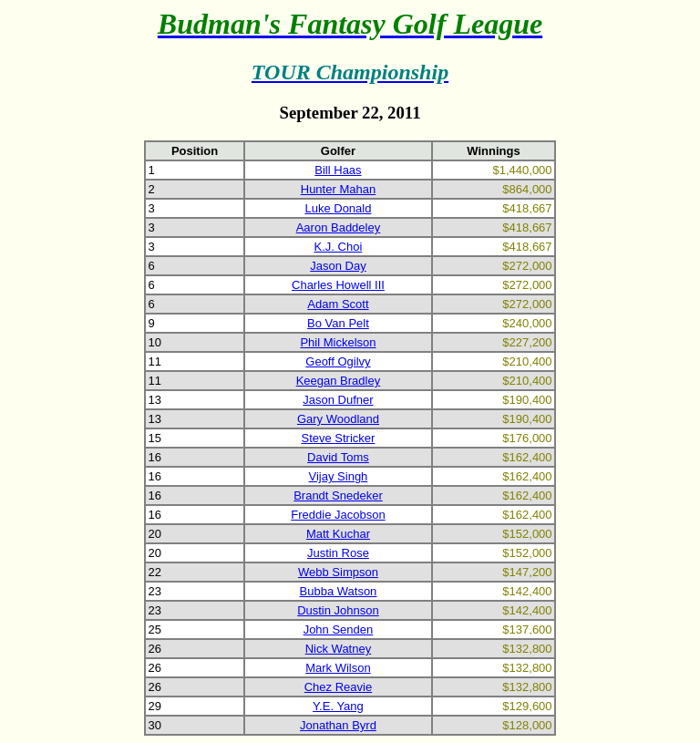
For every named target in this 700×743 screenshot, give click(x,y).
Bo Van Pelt (338, 323)
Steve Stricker (338, 438)
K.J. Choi (339, 247)
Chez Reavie (338, 687)
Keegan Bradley (339, 381)
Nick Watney (338, 649)
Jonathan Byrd (338, 725)
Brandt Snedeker (338, 495)
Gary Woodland (338, 419)
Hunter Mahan (338, 189)
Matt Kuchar (338, 534)
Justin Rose (338, 553)
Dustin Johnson (338, 610)
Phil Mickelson (338, 342)
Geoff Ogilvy (338, 361)
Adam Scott (338, 304)
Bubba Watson (339, 591)
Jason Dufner (338, 400)
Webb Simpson (338, 572)
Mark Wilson (338, 668)
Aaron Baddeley (339, 227)
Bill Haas (338, 170)
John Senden (339, 629)
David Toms (338, 457)
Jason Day (338, 266)
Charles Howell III (338, 285)
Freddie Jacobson (338, 515)
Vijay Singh (339, 476)
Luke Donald (338, 208)
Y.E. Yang (338, 706)
